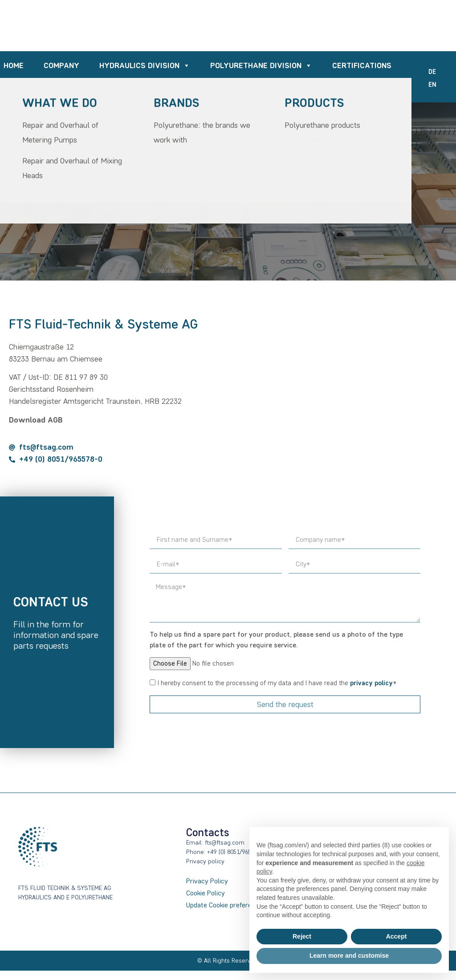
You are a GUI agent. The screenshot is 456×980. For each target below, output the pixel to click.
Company (61, 66)
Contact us (51, 602)
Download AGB (36, 420)
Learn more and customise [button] (349, 956)
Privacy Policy (207, 881)
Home (14, 66)
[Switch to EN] (432, 85)
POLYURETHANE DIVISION (261, 66)
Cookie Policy (206, 893)
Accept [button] (397, 936)
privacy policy (371, 683)
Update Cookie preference (224, 905)
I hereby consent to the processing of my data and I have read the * (277, 683)
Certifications (362, 66)
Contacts (372, 90)
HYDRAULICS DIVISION (145, 66)
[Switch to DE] (432, 72)
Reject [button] (302, 936)
